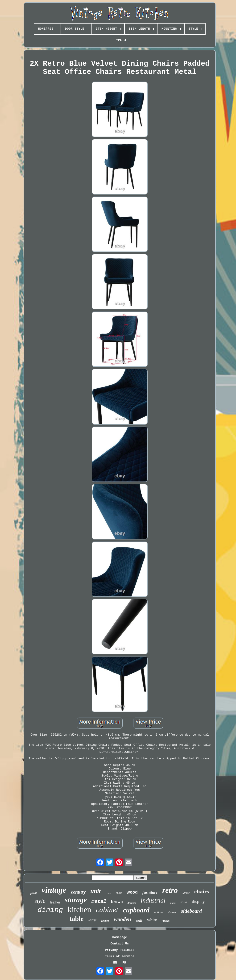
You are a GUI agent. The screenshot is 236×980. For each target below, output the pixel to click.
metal (99, 901)
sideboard (191, 911)
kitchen (79, 909)
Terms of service (120, 956)
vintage (54, 890)
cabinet (107, 910)
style (40, 901)
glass (173, 903)
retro (170, 890)
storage (76, 900)
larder (186, 893)
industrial (153, 900)
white (152, 920)
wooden (122, 919)
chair (119, 893)
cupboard (136, 910)
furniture (150, 892)
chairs (202, 891)
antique (159, 912)
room (108, 893)
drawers (132, 903)
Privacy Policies (120, 950)
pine (34, 893)
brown (117, 902)
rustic (166, 920)
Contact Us (120, 944)
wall (139, 920)
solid (184, 902)
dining (50, 910)
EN (115, 963)
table (77, 919)
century (78, 892)
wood (132, 892)
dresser (172, 912)
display (198, 901)
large (92, 920)
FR (124, 963)
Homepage (120, 937)
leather (55, 902)
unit (95, 891)
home (105, 921)
